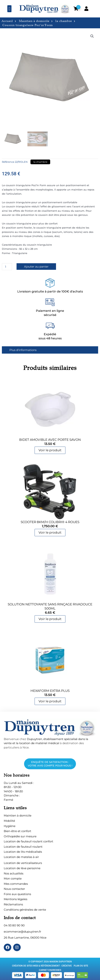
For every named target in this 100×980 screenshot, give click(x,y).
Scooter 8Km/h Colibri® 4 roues (50, 522)
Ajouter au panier (36, 267)
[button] (9, 9)
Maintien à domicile (36, 21)
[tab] (50, 350)
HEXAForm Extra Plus (50, 691)
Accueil (9, 21)
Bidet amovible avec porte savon (50, 440)
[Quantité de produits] (7, 267)
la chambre (65, 21)
